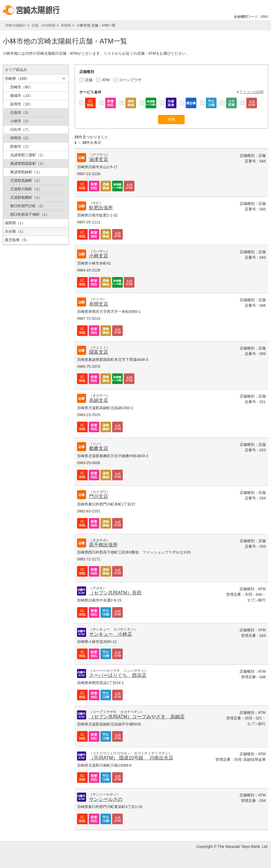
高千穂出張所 (103, 545)
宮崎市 (22, 87)
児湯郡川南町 (26, 189)
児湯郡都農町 (26, 197)
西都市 (20, 146)
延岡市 (22, 104)
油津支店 (99, 159)
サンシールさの (106, 799)
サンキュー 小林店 (111, 634)
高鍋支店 (99, 400)
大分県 (15, 231)
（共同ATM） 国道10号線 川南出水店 (131, 758)
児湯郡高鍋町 (26, 180)
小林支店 (99, 256)
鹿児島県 (17, 240)
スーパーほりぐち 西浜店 (118, 675)
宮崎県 (66, 25)
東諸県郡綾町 (26, 172)
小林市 (20, 121)
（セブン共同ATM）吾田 (115, 593)
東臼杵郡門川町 (28, 206)
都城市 (22, 96)
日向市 (20, 129)
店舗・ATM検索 (43, 25)
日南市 (20, 113)
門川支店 (99, 496)
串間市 (20, 138)
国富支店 (99, 352)
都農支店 (99, 448)
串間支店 (99, 304)
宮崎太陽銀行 (16, 25)
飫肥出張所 (101, 208)
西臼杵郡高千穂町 (30, 214)
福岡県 (15, 223)
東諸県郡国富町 (28, 163)
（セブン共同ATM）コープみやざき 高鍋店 (137, 717)
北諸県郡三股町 (28, 155)
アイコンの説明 (251, 92)
